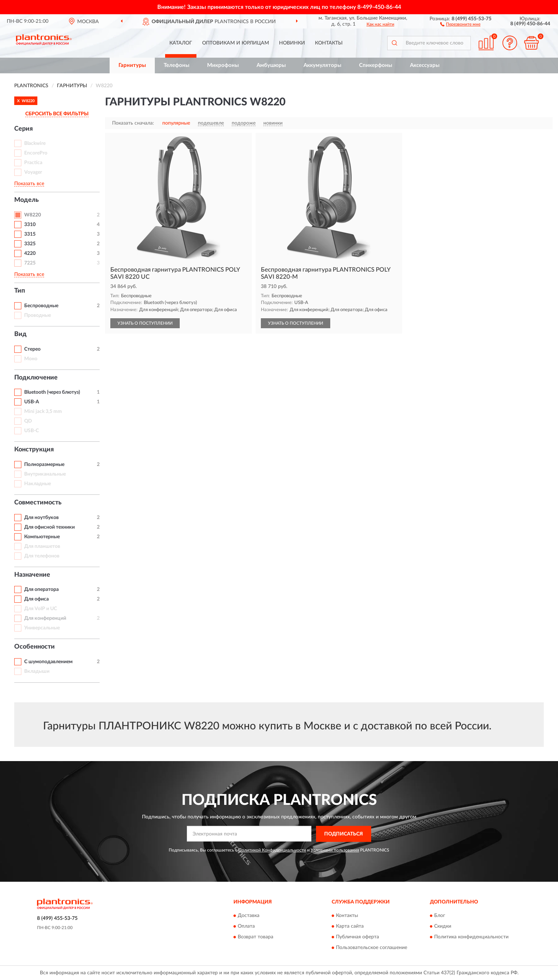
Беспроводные (41, 306)
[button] (460, 24)
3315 (30, 234)
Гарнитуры (132, 65)
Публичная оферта (357, 937)
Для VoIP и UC (41, 609)
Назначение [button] (32, 575)
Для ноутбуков (41, 518)
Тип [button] (20, 291)
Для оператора (41, 589)
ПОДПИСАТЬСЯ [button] (344, 834)
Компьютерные (42, 537)
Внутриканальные (45, 474)
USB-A (32, 402)
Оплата (246, 927)
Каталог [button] (181, 43)
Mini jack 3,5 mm (43, 412)
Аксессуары (425, 65)
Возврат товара (256, 937)
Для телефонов (42, 556)
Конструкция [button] (34, 450)
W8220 (33, 215)
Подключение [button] (36, 378)
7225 (30, 263)
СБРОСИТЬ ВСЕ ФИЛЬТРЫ (57, 114)
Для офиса (36, 599)
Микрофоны (223, 65)
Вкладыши (37, 671)
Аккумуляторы (322, 65)
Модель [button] (27, 200)
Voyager (33, 172)
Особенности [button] (35, 647)
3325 (30, 244)
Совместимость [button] (38, 503)
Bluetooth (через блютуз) (52, 392)
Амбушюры (271, 65)
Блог (440, 916)
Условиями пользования (335, 850)
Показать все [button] (29, 184)
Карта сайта (350, 927)
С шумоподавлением (48, 662)
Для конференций (45, 618)
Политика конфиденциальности (471, 937)
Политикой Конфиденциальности (272, 850)
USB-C (31, 431)
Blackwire (35, 143)
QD (28, 421)
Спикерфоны (376, 65)
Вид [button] (20, 334)
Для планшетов (42, 546)
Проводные (38, 315)
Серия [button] (23, 129)
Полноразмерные (44, 465)
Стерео (32, 349)
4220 (30, 253)
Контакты (329, 43)
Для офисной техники (49, 527)
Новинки (292, 43)
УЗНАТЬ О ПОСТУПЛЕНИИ (145, 323)
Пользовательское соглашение (372, 948)
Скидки (443, 927)
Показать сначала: (133, 123)
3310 (30, 225)
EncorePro (36, 153)
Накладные (38, 484)
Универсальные (42, 628)
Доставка (249, 916)
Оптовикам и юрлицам (236, 43)
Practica (33, 163)
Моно (31, 359)
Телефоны (177, 65)
